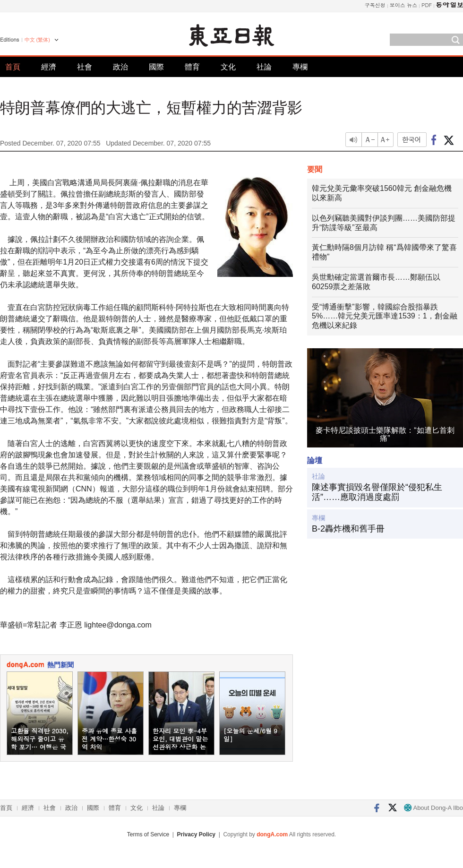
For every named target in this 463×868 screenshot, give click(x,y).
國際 (156, 67)
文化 (228, 67)
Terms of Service (148, 834)
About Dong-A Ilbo (433, 808)
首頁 (13, 67)
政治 (120, 67)
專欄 (300, 67)
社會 (85, 67)
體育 (192, 67)
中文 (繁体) (37, 40)
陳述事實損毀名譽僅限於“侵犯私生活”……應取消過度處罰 (377, 492)
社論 (264, 67)
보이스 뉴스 (404, 5)
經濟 (49, 67)
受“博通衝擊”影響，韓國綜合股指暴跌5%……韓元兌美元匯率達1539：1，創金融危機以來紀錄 (385, 316)
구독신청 (375, 5)
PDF (427, 5)
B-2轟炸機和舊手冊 (348, 529)
